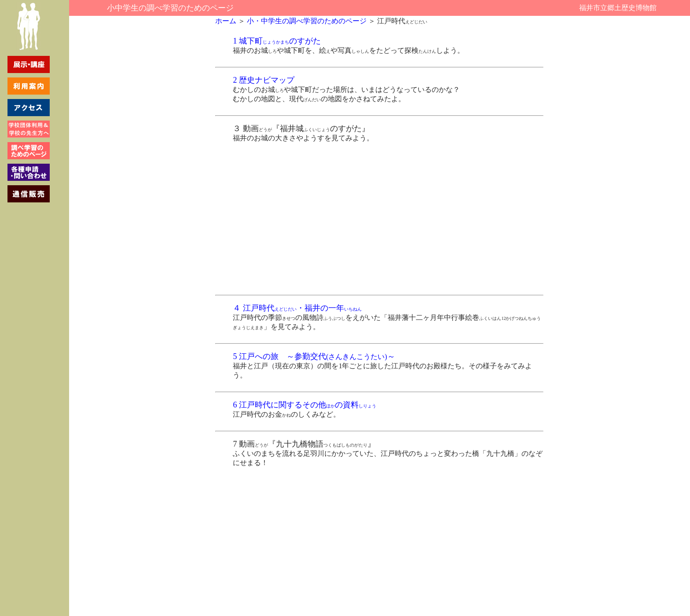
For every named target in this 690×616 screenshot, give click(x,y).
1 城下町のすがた (277, 41)
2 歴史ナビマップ (264, 80)
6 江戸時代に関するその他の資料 (305, 405)
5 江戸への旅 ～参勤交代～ (314, 356)
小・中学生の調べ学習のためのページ (306, 21)
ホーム (226, 21)
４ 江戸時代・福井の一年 (297, 308)
